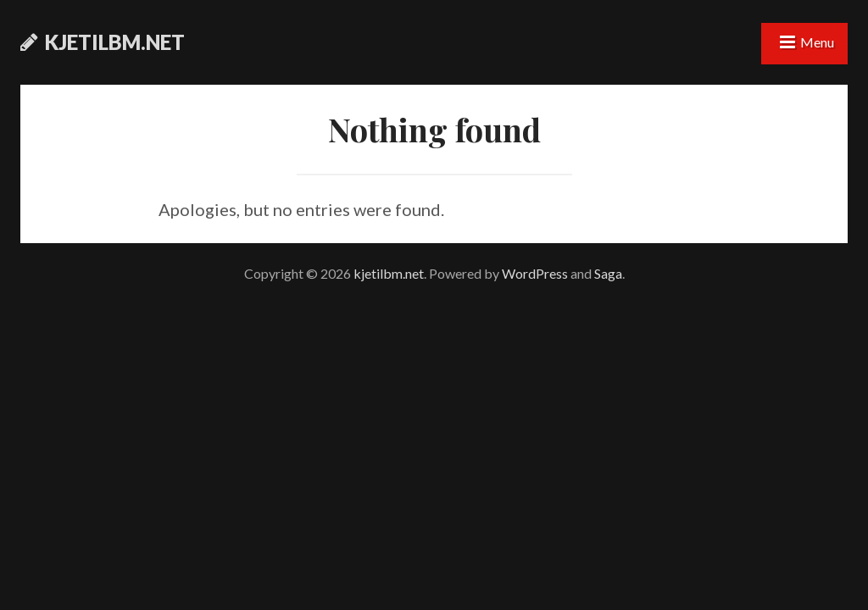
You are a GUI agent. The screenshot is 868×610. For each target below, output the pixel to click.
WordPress (535, 273)
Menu (817, 42)
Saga (608, 273)
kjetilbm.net (115, 42)
